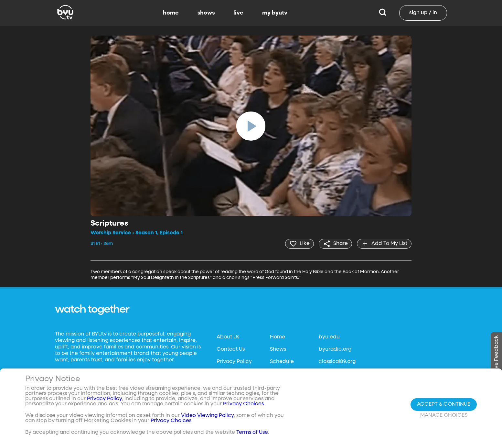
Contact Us (231, 349)
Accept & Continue (444, 404)
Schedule (282, 362)
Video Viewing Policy (207, 416)
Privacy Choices (171, 421)
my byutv (275, 13)
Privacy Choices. (244, 404)
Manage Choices (444, 415)
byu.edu (329, 337)
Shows (278, 349)
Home (278, 337)
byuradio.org (335, 349)
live (238, 13)
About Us (228, 337)
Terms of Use (252, 432)
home (171, 13)
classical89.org (337, 362)
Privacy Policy (234, 362)
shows (206, 13)
